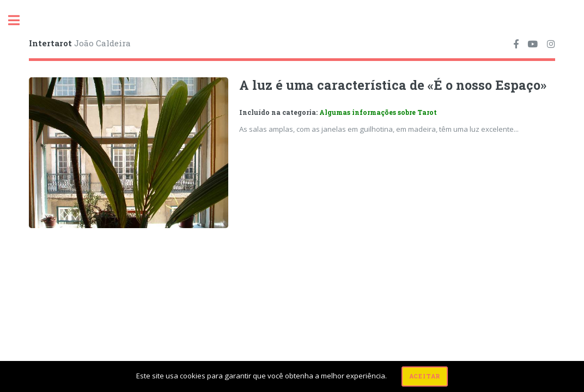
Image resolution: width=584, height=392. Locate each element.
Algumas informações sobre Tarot (378, 112)
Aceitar (425, 376)
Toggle (20, 20)
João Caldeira (80, 43)
